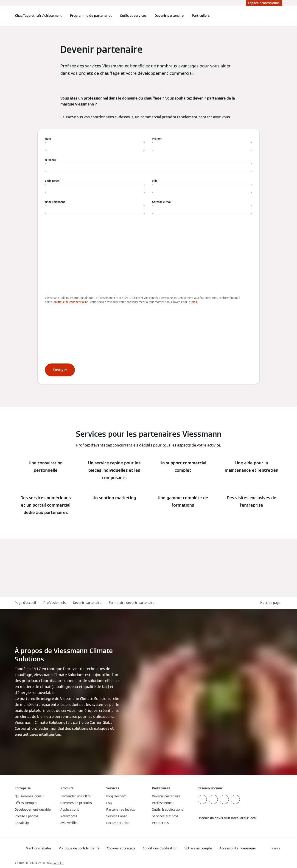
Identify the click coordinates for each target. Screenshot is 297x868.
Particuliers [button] (201, 16)
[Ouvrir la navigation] (3, 16)
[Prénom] (202, 146)
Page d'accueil (25, 603)
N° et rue (51, 160)
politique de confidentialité (71, 302)
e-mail (193, 302)
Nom (48, 139)
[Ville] (202, 189)
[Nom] (95, 146)
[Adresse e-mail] (202, 210)
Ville (155, 181)
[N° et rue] (149, 167)
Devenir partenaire (169, 16)
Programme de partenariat (91, 16)
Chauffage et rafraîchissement (38, 16)
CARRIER (58, 863)
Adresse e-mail (162, 202)
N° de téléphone (55, 202)
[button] (271, 603)
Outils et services (133, 16)
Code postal (53, 181)
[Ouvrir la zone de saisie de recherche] (280, 16)
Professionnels (55, 603)
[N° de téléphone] (95, 210)
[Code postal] (95, 189)
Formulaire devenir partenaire (132, 603)
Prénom (157, 139)
